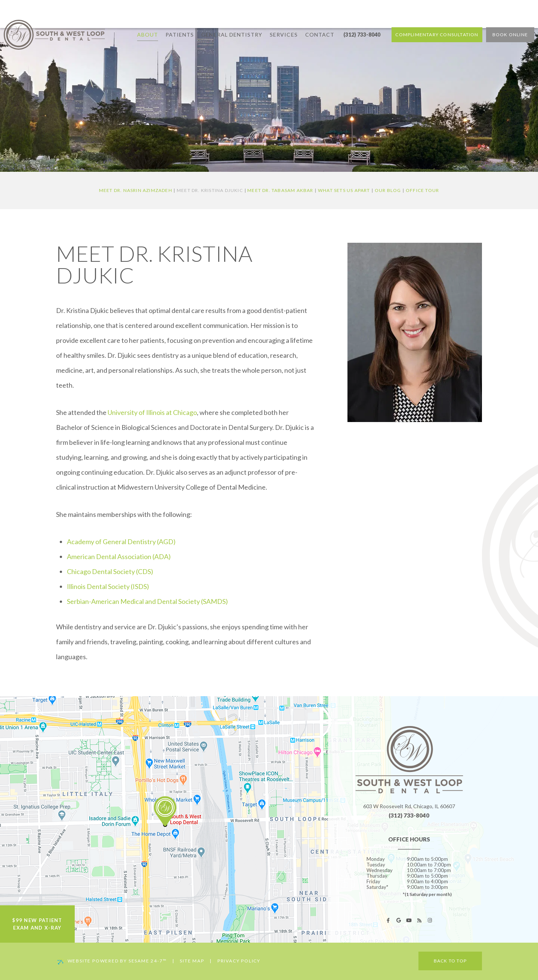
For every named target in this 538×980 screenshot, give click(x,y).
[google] (399, 920)
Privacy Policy (239, 961)
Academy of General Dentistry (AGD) (121, 542)
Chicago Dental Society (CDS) (110, 571)
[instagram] (430, 920)
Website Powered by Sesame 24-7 (112, 961)
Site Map (192, 961)
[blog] (420, 920)
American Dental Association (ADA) (119, 556)
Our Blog (388, 190)
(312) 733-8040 (362, 18)
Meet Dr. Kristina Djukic (210, 190)
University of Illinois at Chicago (152, 412)
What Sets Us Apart (344, 190)
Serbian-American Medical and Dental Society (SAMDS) (147, 601)
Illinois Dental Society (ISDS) (108, 586)
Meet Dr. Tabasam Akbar (280, 190)
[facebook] (388, 920)
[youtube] (409, 920)
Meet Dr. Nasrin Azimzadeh (136, 190)
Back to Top (450, 961)
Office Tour (422, 190)
